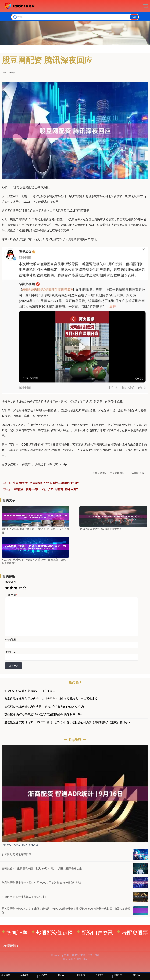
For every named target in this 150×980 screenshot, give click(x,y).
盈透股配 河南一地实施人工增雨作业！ (24, 897)
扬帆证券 (15, 933)
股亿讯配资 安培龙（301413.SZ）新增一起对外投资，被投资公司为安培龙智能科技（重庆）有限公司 (68, 722)
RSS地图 (80, 955)
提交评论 (13, 666)
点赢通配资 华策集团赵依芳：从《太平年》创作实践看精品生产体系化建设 (51, 699)
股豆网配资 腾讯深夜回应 (17, 854)
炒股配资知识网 (52, 933)
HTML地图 (93, 955)
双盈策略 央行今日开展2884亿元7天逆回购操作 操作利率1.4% (43, 715)
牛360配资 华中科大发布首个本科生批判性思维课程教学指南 (46, 483)
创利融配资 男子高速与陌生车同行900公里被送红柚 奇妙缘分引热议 (41, 883)
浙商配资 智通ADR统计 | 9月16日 (20, 845)
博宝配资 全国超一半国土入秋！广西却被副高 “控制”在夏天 (46, 489)
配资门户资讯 (95, 933)
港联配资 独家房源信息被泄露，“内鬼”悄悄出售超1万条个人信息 (44, 707)
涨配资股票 (133, 933)
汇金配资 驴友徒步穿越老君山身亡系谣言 (30, 691)
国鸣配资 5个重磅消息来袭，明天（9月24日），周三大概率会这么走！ (43, 868)
